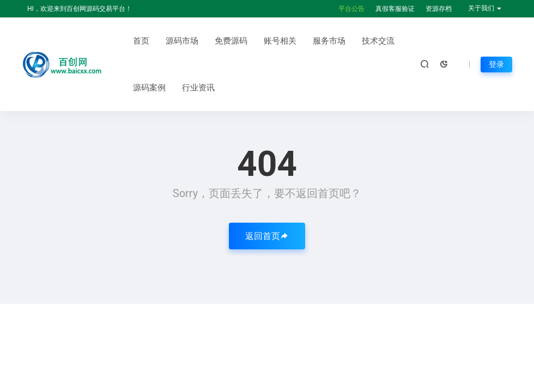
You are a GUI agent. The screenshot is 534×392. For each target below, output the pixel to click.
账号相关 (280, 41)
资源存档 (439, 9)
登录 (496, 64)
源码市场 (182, 41)
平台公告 (351, 9)
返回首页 (267, 236)
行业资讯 (198, 88)
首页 (141, 41)
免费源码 (231, 41)
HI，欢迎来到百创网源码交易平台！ (80, 9)
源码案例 (149, 88)
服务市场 (329, 41)
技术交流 (378, 41)
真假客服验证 (395, 9)
